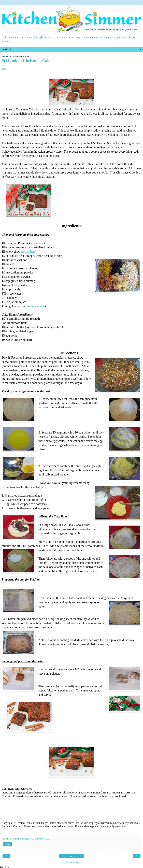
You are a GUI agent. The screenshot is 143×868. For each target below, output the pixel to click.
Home (71, 856)
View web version (71, 863)
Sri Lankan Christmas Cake (26, 61)
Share (7, 844)
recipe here (37, 243)
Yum (4, 69)
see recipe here (36, 306)
